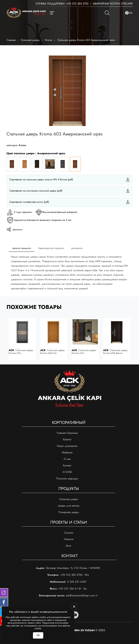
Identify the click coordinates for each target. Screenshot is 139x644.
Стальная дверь (30, 40)
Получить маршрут (67, 479)
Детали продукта (22, 248)
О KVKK (67, 472)
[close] (74, 607)
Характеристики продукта (51, 248)
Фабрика (67, 452)
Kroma (49, 40)
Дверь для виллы (69, 506)
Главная (11, 40)
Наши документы (67, 446)
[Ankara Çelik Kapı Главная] (26, 13)
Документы (77, 248)
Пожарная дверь (69, 512)
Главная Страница (67, 433)
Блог (69, 546)
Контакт (67, 465)
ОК (38, 635)
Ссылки (69, 533)
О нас (67, 459)
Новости (69, 539)
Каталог (67, 439)
